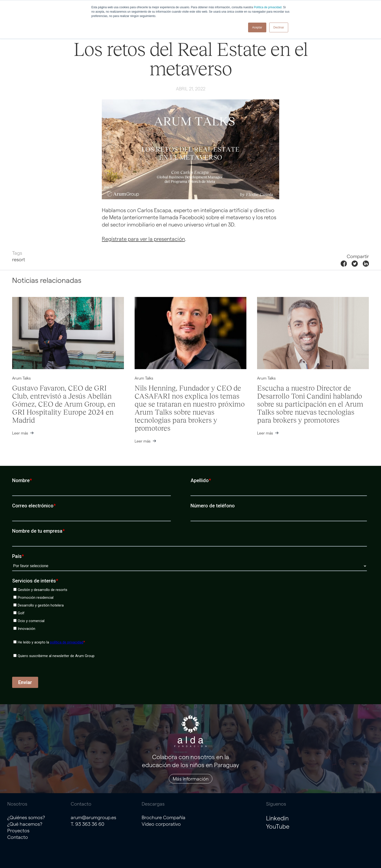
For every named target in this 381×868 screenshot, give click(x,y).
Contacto (18, 837)
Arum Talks (21, 378)
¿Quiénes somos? (26, 817)
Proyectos (18, 830)
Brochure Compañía (164, 817)
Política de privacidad (268, 7)
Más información (191, 779)
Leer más (20, 433)
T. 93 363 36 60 (87, 824)
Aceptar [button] (257, 27)
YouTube (278, 826)
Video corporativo (161, 824)
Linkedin (277, 818)
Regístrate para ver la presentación (143, 239)
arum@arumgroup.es (93, 817)
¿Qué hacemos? (25, 824)
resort (19, 259)
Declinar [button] (279, 27)
